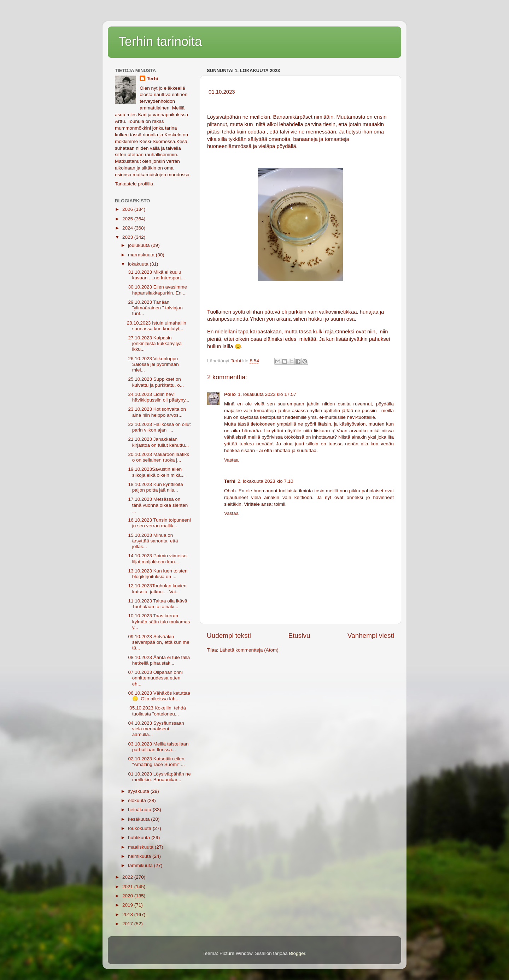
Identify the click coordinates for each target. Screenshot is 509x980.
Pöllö (230, 394)
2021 (128, 887)
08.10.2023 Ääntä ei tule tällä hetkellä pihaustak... (159, 660)
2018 (128, 914)
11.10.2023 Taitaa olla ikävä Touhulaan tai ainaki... (157, 604)
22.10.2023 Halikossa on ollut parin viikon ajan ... (159, 427)
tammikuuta (141, 865)
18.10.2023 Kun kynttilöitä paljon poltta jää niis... (155, 487)
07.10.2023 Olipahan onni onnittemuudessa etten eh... (155, 678)
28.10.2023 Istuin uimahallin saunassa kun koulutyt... (157, 326)
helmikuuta (140, 856)
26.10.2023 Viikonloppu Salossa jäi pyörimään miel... (153, 364)
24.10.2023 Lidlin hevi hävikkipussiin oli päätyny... (158, 397)
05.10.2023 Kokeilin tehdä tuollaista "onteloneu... (156, 711)
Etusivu (299, 635)
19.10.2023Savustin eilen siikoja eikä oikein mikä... (156, 472)
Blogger (297, 953)
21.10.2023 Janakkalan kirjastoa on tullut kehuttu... (158, 442)
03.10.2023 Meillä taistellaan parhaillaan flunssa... (158, 747)
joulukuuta (139, 245)
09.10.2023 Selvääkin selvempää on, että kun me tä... (158, 642)
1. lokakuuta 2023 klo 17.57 (267, 394)
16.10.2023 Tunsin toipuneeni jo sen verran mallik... (159, 523)
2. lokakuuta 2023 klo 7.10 (265, 481)
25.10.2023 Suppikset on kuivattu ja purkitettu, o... (155, 382)
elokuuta (138, 800)
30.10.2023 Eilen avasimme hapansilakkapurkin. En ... (157, 290)
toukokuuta (140, 828)
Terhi (152, 79)
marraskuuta (142, 255)
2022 (128, 877)
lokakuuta (139, 264)
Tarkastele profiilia (134, 184)
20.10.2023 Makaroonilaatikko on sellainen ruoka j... (158, 457)
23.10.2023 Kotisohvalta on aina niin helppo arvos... (156, 412)
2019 (128, 905)
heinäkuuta (140, 810)
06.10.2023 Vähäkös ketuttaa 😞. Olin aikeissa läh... (159, 696)
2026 (128, 209)
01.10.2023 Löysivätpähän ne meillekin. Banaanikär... (159, 777)
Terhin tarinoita (160, 41)
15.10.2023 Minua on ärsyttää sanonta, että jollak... (153, 541)
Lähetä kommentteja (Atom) (249, 650)
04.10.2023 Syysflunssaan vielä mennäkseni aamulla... (156, 729)
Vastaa (231, 460)
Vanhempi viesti (371, 635)
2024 (128, 228)
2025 (128, 219)
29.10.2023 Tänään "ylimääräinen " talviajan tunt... (155, 308)
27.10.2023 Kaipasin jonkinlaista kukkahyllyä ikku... (154, 343)
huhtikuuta (140, 838)
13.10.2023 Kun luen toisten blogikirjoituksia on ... (157, 574)
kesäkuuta (139, 819)
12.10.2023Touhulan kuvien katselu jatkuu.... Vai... (157, 589)
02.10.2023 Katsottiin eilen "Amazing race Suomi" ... (156, 762)
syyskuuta (139, 791)
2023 (128, 237)
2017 (128, 924)
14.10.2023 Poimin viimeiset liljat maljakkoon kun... (157, 559)
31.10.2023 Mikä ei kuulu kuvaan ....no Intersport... (156, 275)
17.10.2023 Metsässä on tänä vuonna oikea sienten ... (157, 505)
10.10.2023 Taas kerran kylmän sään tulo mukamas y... (159, 621)
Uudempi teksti (229, 635)
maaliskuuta (141, 847)
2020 (128, 896)
